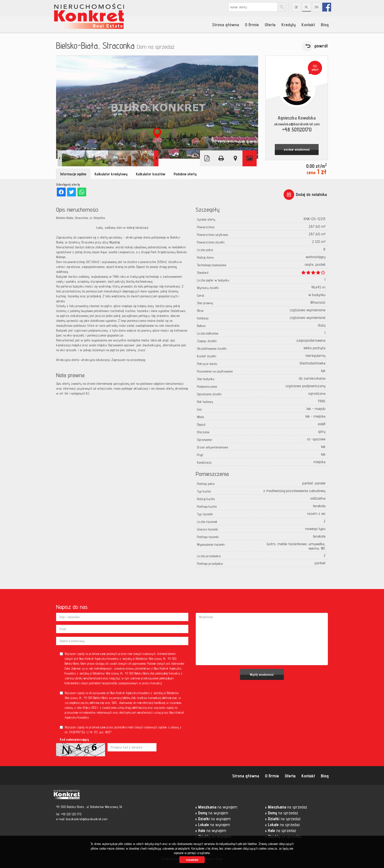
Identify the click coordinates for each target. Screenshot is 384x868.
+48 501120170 (297, 129)
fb (327, 7)
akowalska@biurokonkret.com (297, 124)
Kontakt (308, 24)
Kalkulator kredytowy (111, 174)
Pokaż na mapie (235, 158)
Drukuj (221, 158)
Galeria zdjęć (250, 158)
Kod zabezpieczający (74, 739)
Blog (325, 24)
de (296, 7)
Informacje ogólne (73, 174)
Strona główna (226, 24)
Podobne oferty (185, 174)
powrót (321, 46)
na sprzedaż (288, 807)
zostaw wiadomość (297, 149)
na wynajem (218, 807)
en (317, 7)
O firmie (252, 24)
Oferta (270, 24)
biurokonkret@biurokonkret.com (87, 819)
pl (306, 7)
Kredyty (288, 24)
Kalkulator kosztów (151, 174)
